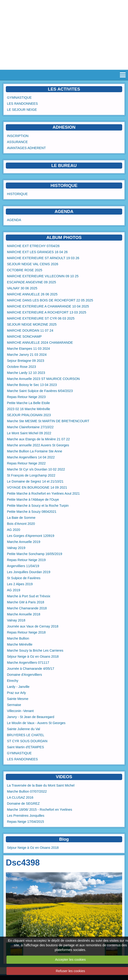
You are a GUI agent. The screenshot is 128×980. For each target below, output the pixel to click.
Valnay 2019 (16, 548)
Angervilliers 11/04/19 (23, 566)
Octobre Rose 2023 (21, 367)
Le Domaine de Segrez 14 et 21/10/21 (35, 481)
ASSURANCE (17, 142)
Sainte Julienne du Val (23, 729)
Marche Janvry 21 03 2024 (27, 355)
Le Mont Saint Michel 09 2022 (29, 433)
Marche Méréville (20, 644)
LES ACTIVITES (64, 89)
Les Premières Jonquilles (26, 816)
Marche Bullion (18, 638)
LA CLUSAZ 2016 (20, 797)
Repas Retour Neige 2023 (26, 397)
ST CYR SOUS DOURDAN (27, 741)
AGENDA (14, 220)
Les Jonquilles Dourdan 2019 (29, 572)
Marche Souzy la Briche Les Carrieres (35, 650)
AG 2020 (14, 530)
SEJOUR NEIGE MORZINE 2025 (32, 324)
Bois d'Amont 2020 (21, 524)
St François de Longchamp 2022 (31, 475)
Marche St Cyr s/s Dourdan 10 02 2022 (36, 469)
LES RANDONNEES (22, 104)
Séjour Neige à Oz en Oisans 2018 (33, 657)
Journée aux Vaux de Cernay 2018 (33, 626)
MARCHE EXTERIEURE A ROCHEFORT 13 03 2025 (47, 312)
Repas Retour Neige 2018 (26, 632)
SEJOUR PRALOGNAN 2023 (29, 415)
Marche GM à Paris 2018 (26, 602)
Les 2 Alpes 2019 (20, 584)
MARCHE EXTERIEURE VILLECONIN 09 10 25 (43, 276)
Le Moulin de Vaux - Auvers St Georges (36, 723)
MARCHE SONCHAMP (24, 336)
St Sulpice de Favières (24, 578)
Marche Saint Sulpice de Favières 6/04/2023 (40, 391)
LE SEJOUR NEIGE (22, 110)
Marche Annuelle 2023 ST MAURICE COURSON (43, 379)
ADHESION (64, 127)
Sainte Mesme (18, 699)
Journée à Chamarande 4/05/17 (31, 669)
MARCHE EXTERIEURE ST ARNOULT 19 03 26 (43, 258)
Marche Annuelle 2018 (24, 614)
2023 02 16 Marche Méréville (29, 409)
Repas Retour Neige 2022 (26, 463)
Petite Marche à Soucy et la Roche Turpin (38, 506)
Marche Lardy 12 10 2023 (26, 373)
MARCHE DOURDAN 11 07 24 (30, 330)
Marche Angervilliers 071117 (28, 663)
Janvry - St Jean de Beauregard (31, 717)
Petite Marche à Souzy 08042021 (32, 512)
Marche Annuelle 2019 (24, 542)
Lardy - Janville (18, 687)
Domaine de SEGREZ (23, 804)
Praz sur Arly (16, 693)
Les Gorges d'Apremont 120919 (31, 536)
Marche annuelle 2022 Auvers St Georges (38, 445)
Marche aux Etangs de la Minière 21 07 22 (38, 439)
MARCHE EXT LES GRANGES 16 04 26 (37, 252)
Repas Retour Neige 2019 (26, 560)
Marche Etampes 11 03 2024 (28, 349)
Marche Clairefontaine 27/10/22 (30, 427)
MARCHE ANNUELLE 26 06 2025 (32, 294)
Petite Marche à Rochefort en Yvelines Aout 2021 (43, 493)
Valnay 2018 (16, 620)
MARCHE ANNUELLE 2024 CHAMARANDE (40, 343)
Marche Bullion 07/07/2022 (27, 791)
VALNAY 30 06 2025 (22, 288)
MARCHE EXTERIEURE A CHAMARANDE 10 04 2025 (48, 306)
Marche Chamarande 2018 (27, 608)
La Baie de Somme (21, 518)
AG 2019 (14, 590)
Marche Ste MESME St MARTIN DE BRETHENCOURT (48, 421)
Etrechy (13, 681)
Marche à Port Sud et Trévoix (29, 596)
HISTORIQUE (64, 185)
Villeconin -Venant (20, 711)
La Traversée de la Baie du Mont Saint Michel (41, 785)
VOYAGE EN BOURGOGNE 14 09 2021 (37, 487)
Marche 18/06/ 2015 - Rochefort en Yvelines (40, 810)
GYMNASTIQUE (19, 98)
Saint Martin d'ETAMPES (25, 747)
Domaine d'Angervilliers (25, 675)
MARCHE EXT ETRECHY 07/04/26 (33, 246)
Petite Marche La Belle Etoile (28, 403)
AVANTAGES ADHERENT (26, 148)
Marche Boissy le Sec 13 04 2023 (32, 385)
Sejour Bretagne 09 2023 (26, 361)
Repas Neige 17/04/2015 (25, 822)
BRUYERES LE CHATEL (26, 735)
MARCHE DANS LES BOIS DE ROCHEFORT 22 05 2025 (50, 300)
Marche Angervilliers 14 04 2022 (31, 457)
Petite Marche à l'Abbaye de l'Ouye (33, 500)
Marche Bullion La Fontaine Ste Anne (35, 451)
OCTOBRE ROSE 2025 (25, 270)
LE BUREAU (64, 165)
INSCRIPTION (18, 136)
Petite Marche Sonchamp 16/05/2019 (35, 554)
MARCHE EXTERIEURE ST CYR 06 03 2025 (41, 318)
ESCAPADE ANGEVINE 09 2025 (31, 282)
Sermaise (14, 705)
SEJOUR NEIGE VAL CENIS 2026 (33, 264)
